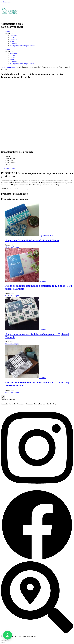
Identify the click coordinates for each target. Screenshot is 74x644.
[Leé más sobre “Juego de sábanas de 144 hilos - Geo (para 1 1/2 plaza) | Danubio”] (43, 329)
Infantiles (13, 44)
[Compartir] (6, 641)
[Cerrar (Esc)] (9, 641)
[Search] (28, 189)
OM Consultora (42, 636)
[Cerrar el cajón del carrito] (3, 397)
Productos (9, 34)
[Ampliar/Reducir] (2, 641)
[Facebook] (37, 560)
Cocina (12, 38)
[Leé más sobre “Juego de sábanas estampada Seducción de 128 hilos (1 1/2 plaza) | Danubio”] (43, 281)
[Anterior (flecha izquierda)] (2, 643)
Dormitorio (14, 40)
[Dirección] (37, 632)
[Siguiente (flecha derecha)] (4, 643)
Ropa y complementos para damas (22, 46)
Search (3, 189)
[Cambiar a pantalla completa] (4, 641)
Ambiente (13, 36)
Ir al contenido (6, 2)
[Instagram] (37, 488)
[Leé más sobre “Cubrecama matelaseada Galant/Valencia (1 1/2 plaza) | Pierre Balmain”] (43, 378)
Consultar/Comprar (12, 247)
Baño (12, 42)
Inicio (7, 32)
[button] (8, 635)
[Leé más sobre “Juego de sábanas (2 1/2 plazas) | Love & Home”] (49, 236)
